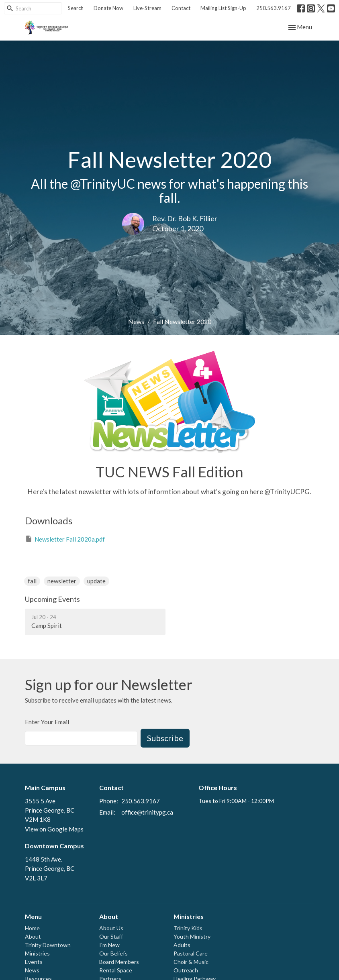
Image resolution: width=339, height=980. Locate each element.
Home (32, 928)
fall (32, 581)
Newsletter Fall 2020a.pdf (65, 539)
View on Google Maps (54, 829)
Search (76, 8)
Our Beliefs (113, 953)
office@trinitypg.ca (147, 812)
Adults (182, 945)
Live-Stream (147, 8)
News (136, 321)
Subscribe (165, 738)
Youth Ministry (192, 936)
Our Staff (111, 936)
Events (34, 962)
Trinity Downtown (48, 945)
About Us (111, 928)
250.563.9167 (274, 8)
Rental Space (116, 970)
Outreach (186, 970)
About (33, 936)
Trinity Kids (188, 928)
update (96, 581)
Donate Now (108, 8)
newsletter (62, 581)
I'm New (109, 945)
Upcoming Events (52, 599)
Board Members (119, 962)
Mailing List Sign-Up (223, 8)
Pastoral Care (191, 953)
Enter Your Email (47, 722)
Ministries (37, 953)
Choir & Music (191, 962)
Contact (181, 8)
